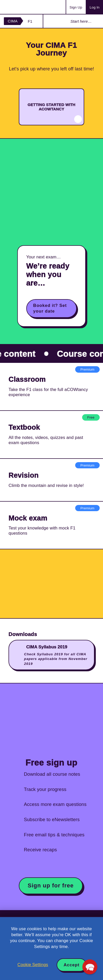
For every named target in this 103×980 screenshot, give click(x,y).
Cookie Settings (33, 965)
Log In (95, 7)
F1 (30, 21)
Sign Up (76, 7)
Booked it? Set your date (50, 308)
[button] (90, 967)
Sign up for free (51, 885)
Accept (72, 965)
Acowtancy (24, 7)
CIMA (13, 21)
